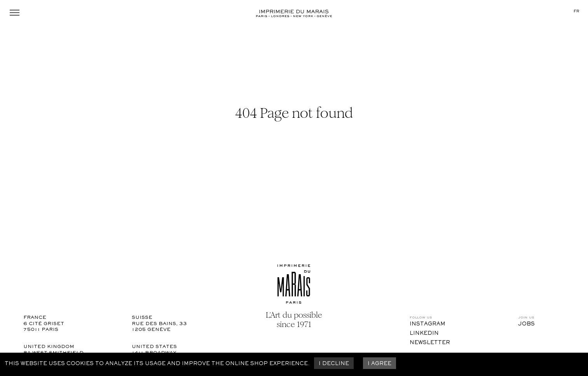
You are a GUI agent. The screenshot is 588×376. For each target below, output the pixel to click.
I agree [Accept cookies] (379, 364)
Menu (15, 13)
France (35, 318)
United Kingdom (49, 347)
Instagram (427, 324)
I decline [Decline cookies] (334, 364)
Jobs (526, 324)
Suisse (142, 318)
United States (154, 347)
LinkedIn (424, 334)
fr (576, 11)
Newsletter (430, 343)
